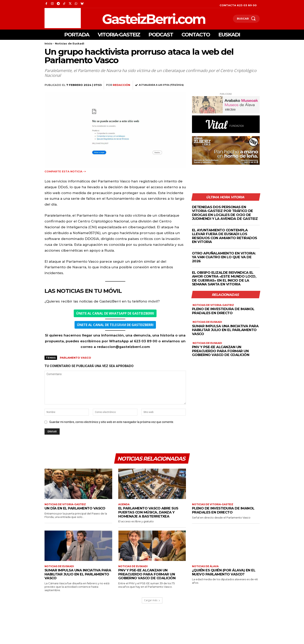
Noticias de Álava (205, 567)
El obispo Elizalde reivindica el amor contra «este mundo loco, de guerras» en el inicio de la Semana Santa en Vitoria (224, 278)
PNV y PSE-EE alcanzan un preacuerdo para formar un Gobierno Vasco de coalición (221, 351)
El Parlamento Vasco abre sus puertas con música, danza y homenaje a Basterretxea (148, 512)
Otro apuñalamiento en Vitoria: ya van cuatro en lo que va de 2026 (224, 257)
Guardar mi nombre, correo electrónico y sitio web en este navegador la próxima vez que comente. (112, 422)
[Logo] (133, 19)
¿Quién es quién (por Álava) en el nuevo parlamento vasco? (224, 572)
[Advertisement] (63, 18)
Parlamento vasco (75, 358)
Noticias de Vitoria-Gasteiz (213, 305)
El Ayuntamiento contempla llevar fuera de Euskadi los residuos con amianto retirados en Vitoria (225, 236)
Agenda (124, 505)
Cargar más (152, 600)
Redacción (121, 85)
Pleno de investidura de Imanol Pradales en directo (223, 311)
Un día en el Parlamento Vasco (75, 508)
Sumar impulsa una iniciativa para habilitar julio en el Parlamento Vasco (225, 330)
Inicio (48, 43)
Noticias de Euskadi (70, 43)
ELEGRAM (115, 325)
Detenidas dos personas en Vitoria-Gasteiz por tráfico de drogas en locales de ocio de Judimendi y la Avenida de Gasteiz (225, 213)
